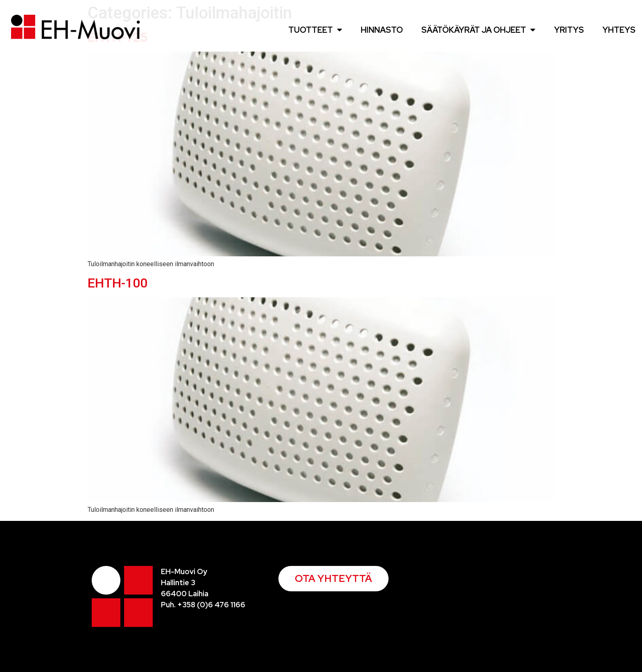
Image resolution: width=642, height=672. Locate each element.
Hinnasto (382, 30)
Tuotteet (315, 30)
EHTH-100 (118, 283)
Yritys (569, 30)
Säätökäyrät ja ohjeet (478, 30)
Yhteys (619, 30)
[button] (333, 579)
